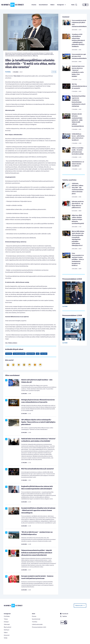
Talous (6, 619)
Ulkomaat (7, 624)
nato (38, 354)
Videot (52, 5)
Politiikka (8, 72)
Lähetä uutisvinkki (37, 624)
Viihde (6, 638)
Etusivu (34, 5)
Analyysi (6, 622)
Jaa (54, 72)
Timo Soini (44, 354)
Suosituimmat (43, 5)
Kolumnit (7, 635)
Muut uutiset (8, 627)
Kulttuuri (7, 630)
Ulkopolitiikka (31, 354)
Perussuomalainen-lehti (39, 627)
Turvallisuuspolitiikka (19, 354)
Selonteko (9, 354)
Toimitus (35, 622)
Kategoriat (62, 5)
